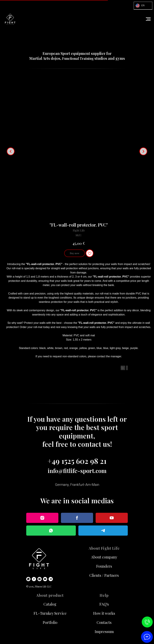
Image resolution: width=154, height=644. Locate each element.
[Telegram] (51, 579)
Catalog (50, 604)
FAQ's (104, 604)
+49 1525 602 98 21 (77, 461)
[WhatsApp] (28, 579)
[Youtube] (45, 579)
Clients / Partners (104, 575)
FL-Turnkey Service (50, 613)
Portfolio (50, 622)
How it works (104, 613)
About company (104, 557)
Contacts (104, 622)
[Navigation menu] (148, 19)
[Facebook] (34, 579)
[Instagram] (40, 579)
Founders (104, 566)
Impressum (104, 631)
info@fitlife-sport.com (77, 471)
